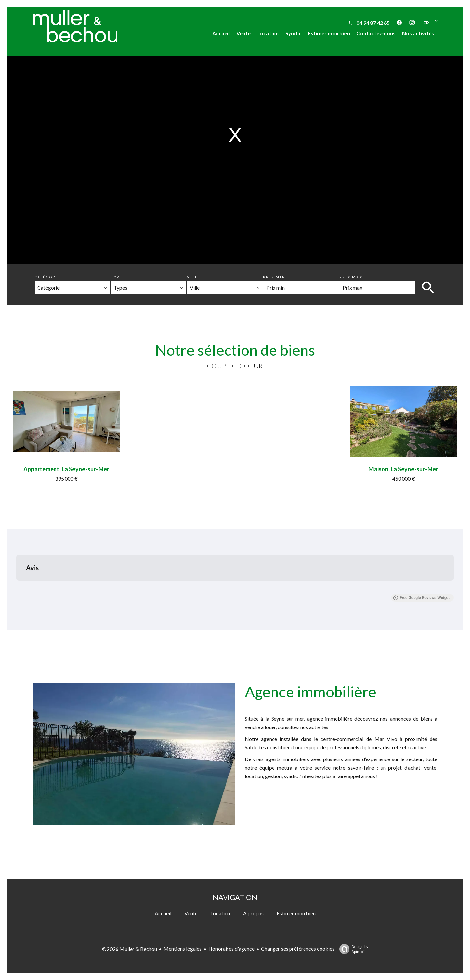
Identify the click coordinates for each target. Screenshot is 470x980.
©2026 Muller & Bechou (130, 949)
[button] (16, 587)
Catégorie (48, 277)
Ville (194, 277)
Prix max (351, 277)
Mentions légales (183, 948)
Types (118, 277)
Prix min (274, 277)
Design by (352, 949)
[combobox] (72, 288)
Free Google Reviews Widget (421, 598)
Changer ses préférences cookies (298, 948)
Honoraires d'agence (231, 948)
